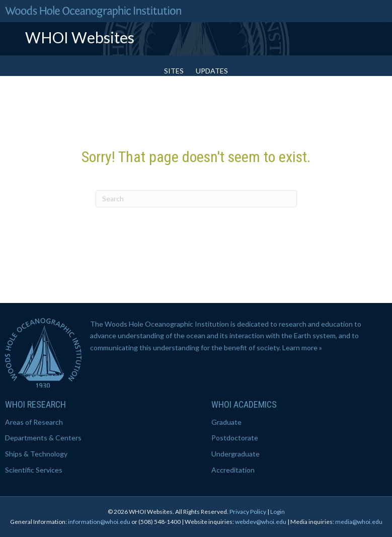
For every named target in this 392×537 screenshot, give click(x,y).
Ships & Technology (36, 454)
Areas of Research (34, 422)
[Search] (196, 199)
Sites (174, 71)
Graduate (226, 422)
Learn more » (302, 348)
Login (278, 512)
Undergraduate (236, 454)
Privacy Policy (248, 512)
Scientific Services (34, 470)
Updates (212, 71)
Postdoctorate (235, 438)
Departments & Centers (43, 438)
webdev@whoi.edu (261, 522)
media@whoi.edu (359, 522)
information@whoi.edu (99, 522)
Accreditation (233, 470)
